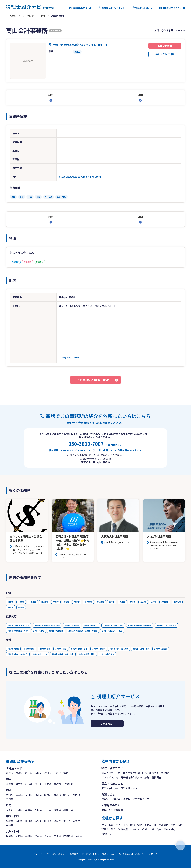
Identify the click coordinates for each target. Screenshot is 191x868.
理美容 (105, 829)
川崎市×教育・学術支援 (18, 654)
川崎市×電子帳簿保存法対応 (140, 625)
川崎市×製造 (29, 649)
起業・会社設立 (110, 788)
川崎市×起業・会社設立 (166, 625)
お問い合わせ (165, 46)
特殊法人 (106, 834)
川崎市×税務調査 (56, 631)
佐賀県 (19, 836)
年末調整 (154, 773)
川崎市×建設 (13, 649)
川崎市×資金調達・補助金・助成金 (83, 631)
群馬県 (29, 784)
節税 (147, 777)
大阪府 (10, 810)
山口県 (48, 821)
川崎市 (43, 16)
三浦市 (122, 602)
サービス (135, 829)
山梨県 (48, 795)
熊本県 (38, 836)
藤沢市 (77, 602)
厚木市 (143, 602)
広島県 (38, 821)
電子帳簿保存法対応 (131, 777)
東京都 (57, 784)
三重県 (48, 810)
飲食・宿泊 (136, 825)
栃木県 (19, 784)
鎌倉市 (66, 602)
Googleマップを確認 (70, 357)
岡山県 (29, 821)
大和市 (154, 602)
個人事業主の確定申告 (135, 773)
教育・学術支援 (119, 829)
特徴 (51, 95)
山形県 (57, 773)
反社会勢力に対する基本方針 (132, 854)
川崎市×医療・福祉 (87, 654)
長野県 (57, 795)
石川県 (29, 795)
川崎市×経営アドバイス (112, 631)
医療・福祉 (170, 829)
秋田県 (48, 773)
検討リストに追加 (165, 54)
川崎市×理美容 (161, 649)
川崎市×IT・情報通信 (119, 649)
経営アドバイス (141, 799)
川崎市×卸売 (61, 649)
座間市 (11, 607)
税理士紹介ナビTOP (80, 8)
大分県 (48, 836)
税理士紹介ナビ (15, 16)
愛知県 (10, 799)
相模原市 (32, 602)
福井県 (38, 795)
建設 (104, 825)
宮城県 (38, 773)
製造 (111, 825)
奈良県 (38, 810)
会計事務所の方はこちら (170, 8)
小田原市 (88, 602)
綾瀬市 (21, 607)
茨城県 (10, 784)
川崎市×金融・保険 (141, 649)
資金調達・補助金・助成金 (116, 799)
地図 (140, 95)
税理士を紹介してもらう (112, 8)
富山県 (19, 795)
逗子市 (112, 602)
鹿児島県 (68, 836)
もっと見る (106, 724)
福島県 (67, 773)
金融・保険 (177, 825)
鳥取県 (10, 821)
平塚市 (56, 602)
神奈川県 (30, 16)
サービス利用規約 (90, 854)
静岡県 (76, 795)
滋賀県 (57, 810)
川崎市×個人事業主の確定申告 (47, 625)
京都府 (19, 810)
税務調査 (156, 777)
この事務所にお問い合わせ (93, 380)
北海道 (10, 773)
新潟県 (10, 795)
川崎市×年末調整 (72, 625)
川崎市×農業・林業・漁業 (63, 654)
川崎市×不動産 (99, 649)
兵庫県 (29, 810)
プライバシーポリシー (56, 854)
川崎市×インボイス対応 (113, 625)
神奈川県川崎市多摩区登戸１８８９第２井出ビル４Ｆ (81, 45)
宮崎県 (57, 836)
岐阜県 (67, 795)
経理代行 (166, 773)
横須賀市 (45, 602)
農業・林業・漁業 (152, 829)
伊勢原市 (165, 602)
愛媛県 (76, 821)
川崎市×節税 (39, 631)
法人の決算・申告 (111, 773)
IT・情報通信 (161, 825)
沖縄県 (79, 836)
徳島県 (57, 821)
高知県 (10, 825)
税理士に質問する (142, 8)
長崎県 (29, 836)
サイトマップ (36, 854)
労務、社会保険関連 (112, 810)
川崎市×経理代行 (91, 625)
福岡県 (10, 836)
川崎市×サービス (40, 654)
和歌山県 (68, 810)
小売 (118, 825)
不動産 (148, 825)
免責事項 (74, 854)
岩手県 (29, 773)
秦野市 (133, 602)
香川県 (67, 821)
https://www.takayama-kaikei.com (80, 176)
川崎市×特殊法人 (107, 654)
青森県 (19, 773)
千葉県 (48, 784)
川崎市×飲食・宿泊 (79, 649)
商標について (108, 854)
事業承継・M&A (129, 788)
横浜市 (11, 602)
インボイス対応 (110, 777)
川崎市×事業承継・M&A (18, 631)
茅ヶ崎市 (100, 602)
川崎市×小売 (45, 649)
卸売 (125, 825)
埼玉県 (38, 784)
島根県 (19, 821)
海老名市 (177, 602)
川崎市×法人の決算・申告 (19, 625)
